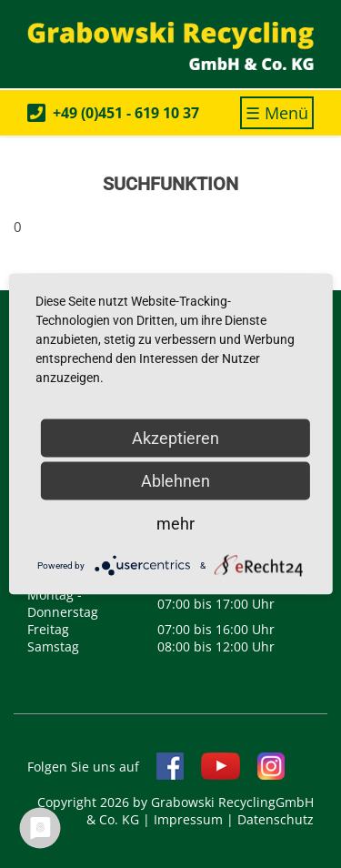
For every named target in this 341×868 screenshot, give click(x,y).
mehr (176, 524)
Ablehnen (176, 481)
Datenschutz (276, 819)
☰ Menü (280, 115)
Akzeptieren (176, 438)
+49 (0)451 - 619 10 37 (126, 113)
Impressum (188, 819)
